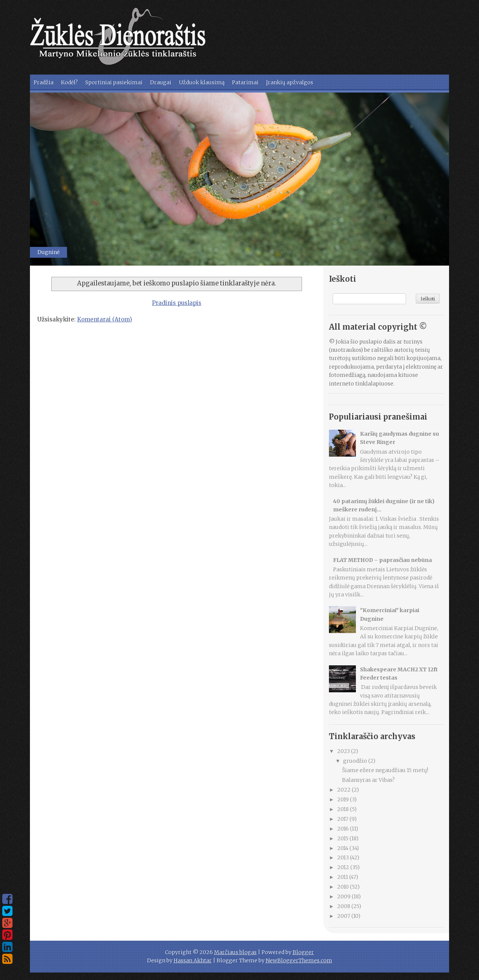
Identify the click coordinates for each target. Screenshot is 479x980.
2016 (344, 829)
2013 (344, 857)
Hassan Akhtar (193, 961)
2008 (344, 906)
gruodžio (356, 761)
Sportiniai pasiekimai (114, 82)
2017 (343, 819)
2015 (343, 838)
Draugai (161, 82)
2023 (344, 751)
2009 (344, 896)
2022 (344, 790)
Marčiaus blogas (235, 952)
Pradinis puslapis (177, 303)
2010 (344, 887)
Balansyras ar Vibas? (368, 780)
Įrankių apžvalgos (290, 82)
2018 (344, 809)
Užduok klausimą (202, 82)
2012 (344, 867)
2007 (344, 916)
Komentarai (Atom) (105, 319)
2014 (343, 848)
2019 (344, 799)
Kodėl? (69, 82)
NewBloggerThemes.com (299, 961)
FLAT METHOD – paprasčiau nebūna (382, 560)
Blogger (303, 952)
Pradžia (44, 82)
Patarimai (245, 82)
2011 (343, 877)
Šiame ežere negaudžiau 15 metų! (385, 770)
